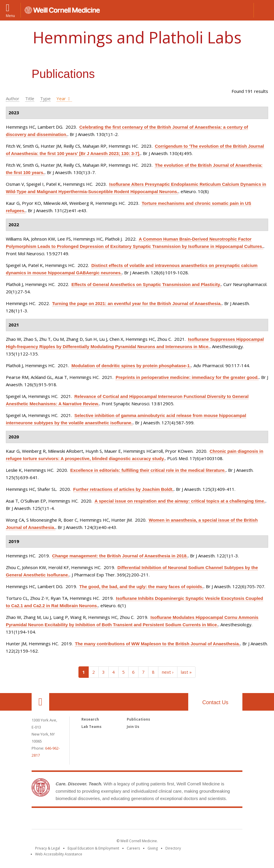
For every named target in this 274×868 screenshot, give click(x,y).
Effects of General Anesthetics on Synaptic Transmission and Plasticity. (146, 284)
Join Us (133, 727)
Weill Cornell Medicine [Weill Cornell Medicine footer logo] (137, 820)
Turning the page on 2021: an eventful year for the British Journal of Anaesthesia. (137, 303)
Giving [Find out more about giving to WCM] (153, 848)
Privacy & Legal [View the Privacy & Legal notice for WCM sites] (48, 848)
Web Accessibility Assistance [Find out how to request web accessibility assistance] (59, 854)
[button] (264, 10)
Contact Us (215, 702)
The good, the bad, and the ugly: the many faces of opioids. (141, 587)
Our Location (40, 702)
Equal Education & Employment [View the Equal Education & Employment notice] (93, 848)
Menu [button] (10, 15)
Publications (138, 719)
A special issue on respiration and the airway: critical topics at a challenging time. (180, 501)
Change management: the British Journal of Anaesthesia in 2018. (120, 556)
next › (168, 672)
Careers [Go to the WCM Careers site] (133, 848)
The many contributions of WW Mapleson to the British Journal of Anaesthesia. (157, 644)
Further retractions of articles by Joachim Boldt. (123, 489)
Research (90, 719)
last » (186, 672)
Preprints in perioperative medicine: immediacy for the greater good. (187, 377)
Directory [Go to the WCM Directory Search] (173, 848)
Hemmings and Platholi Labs (137, 37)
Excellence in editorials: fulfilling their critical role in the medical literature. (148, 470)
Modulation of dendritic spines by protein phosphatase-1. (131, 366)
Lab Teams (91, 727)
